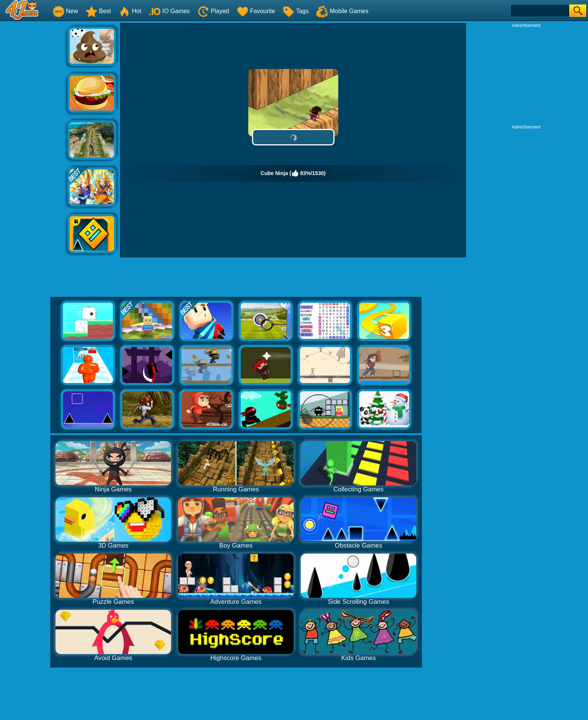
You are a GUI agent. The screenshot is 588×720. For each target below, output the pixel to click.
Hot (130, 11)
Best (98, 11)
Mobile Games (342, 11)
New (65, 11)
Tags (295, 11)
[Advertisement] (34, 135)
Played (213, 11)
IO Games (169, 11)
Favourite (256, 11)
